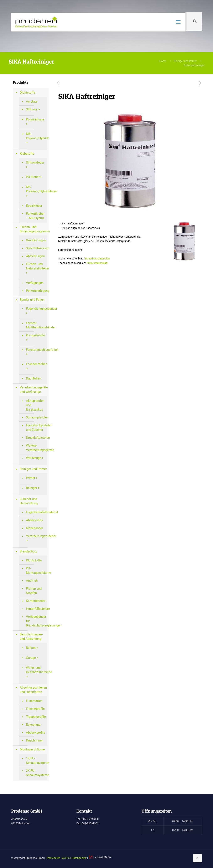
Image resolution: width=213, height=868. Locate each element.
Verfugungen (35, 283)
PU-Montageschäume (36, 571)
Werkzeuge (34, 458)
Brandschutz (28, 551)
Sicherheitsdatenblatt (97, 259)
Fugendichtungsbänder (36, 309)
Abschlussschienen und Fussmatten (33, 690)
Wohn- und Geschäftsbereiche (36, 670)
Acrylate (32, 101)
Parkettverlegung (36, 291)
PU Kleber (33, 177)
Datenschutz (79, 858)
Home (163, 61)
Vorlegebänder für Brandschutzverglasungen (36, 621)
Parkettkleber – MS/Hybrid (35, 216)
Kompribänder (36, 335)
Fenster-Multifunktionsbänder (36, 325)
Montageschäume (32, 749)
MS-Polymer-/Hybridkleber (36, 189)
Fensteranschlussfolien (36, 350)
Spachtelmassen (36, 248)
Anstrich (32, 581)
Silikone (32, 109)
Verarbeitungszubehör (36, 536)
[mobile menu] (178, 22)
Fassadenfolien (36, 364)
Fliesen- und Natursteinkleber (36, 266)
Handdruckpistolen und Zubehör (36, 428)
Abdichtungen (35, 256)
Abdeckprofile (36, 733)
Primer (31, 478)
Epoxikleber (34, 206)
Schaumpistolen (36, 417)
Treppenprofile (36, 717)
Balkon (31, 648)
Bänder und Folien (32, 300)
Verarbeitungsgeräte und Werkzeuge (33, 390)
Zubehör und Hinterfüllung (29, 501)
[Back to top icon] (197, 858)
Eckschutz (33, 725)
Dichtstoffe (28, 93)
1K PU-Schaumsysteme (36, 761)
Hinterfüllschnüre (36, 609)
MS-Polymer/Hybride (36, 136)
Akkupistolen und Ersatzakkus (35, 405)
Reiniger (32, 488)
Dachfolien (33, 378)
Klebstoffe (27, 154)
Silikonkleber (35, 163)
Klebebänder (35, 528)
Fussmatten (34, 701)
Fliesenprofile (35, 709)
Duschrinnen (35, 740)
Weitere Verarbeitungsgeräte (36, 448)
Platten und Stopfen (34, 591)
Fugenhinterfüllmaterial (36, 512)
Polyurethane (35, 119)
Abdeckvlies (34, 520)
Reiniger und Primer (185, 61)
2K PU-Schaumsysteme (36, 773)
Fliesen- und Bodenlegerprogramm (33, 229)
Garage (31, 658)
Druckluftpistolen (36, 438)
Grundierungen (36, 240)
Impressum (54, 858)
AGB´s (66, 858)
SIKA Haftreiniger (194, 65)
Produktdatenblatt (97, 263)
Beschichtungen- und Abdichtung (31, 637)
